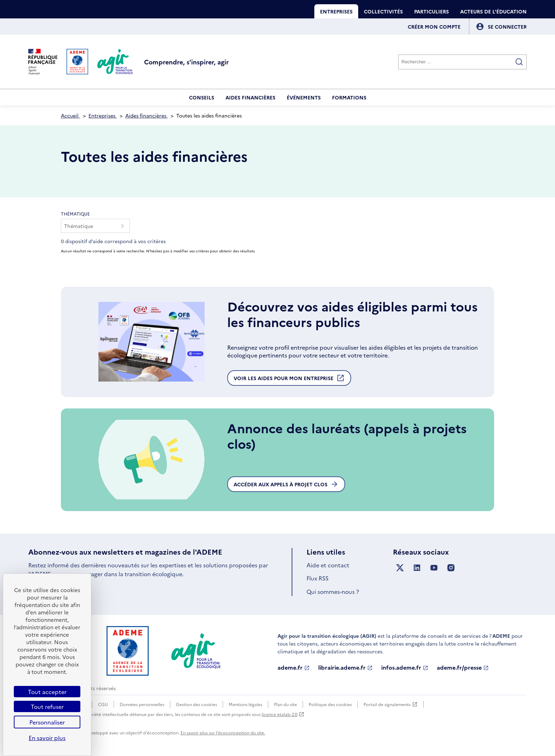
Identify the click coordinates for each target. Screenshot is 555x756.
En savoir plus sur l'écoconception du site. (223, 732)
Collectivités (383, 11)
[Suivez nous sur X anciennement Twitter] (400, 568)
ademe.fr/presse (463, 668)
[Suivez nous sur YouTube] (434, 568)
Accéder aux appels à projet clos (286, 484)
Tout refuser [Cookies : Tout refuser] (47, 706)
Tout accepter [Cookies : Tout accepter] (47, 692)
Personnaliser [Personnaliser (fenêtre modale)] (47, 722)
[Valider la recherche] (519, 62)
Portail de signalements (391, 704)
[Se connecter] (507, 27)
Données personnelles (142, 704)
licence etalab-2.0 (283, 714)
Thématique (75, 214)
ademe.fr (294, 668)
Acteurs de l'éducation (493, 11)
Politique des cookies (330, 704)
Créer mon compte (434, 27)
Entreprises (336, 11)
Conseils (202, 97)
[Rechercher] (462, 62)
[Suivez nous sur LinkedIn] (417, 568)
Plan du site (285, 704)
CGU (103, 704)
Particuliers (431, 11)
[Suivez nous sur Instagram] (451, 568)
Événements (304, 97)
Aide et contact (328, 565)
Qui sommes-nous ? (333, 591)
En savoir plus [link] (47, 738)
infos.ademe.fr (405, 668)
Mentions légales (245, 704)
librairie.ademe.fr (345, 668)
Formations (349, 97)
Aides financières (250, 97)
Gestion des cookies (196, 704)
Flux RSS (317, 578)
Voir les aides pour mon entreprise (289, 380)
